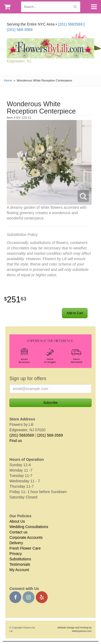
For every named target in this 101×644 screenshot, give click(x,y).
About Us (17, 521)
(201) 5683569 (70, 24)
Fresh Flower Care (25, 548)
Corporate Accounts (26, 537)
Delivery (16, 543)
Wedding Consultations (29, 527)
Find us (16, 441)
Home (8, 80)
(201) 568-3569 (20, 30)
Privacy (16, 554)
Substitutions (20, 559)
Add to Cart (75, 313)
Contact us (18, 532)
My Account (19, 570)
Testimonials (20, 564)
